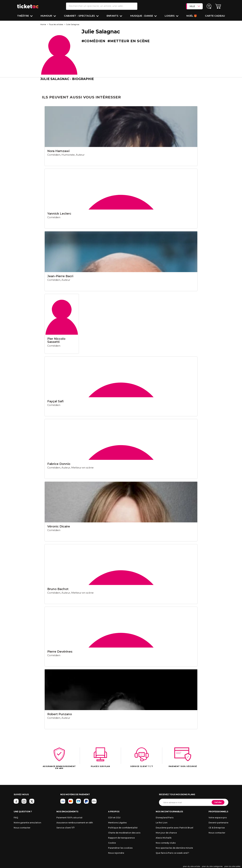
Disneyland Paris (165, 818)
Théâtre (23, 16)
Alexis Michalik (164, 838)
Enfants (113, 16)
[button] (218, 6)
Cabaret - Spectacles (80, 16)
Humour (47, 16)
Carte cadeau (215, 16)
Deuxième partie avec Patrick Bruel (174, 828)
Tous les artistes (56, 24)
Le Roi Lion (162, 823)
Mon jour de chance (166, 833)
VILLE (195, 6)
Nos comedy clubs (166, 843)
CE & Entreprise (217, 828)
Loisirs (170, 16)
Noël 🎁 (192, 16)
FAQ (16, 818)
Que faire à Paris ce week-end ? (172, 853)
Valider (218, 802)
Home (43, 24)
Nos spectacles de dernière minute (174, 848)
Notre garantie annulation (27, 823)
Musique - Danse (142, 16)
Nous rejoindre (116, 853)
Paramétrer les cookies (120, 848)
